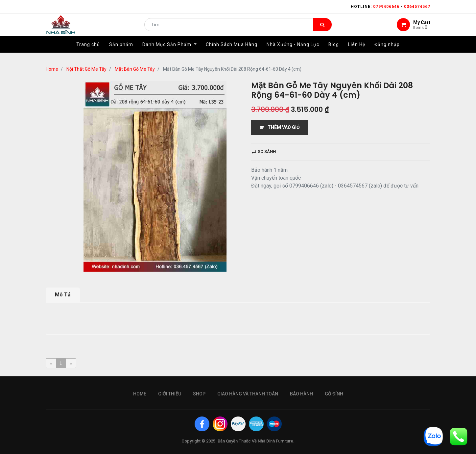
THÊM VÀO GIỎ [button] (280, 127)
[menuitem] (88, 52)
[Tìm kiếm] (322, 28)
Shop (199, 394)
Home (52, 69)
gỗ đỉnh (334, 394)
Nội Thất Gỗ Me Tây (86, 69)
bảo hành (301, 394)
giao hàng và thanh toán (248, 394)
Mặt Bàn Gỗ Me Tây (135, 69)
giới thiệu (170, 394)
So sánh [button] (264, 151)
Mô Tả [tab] (63, 295)
